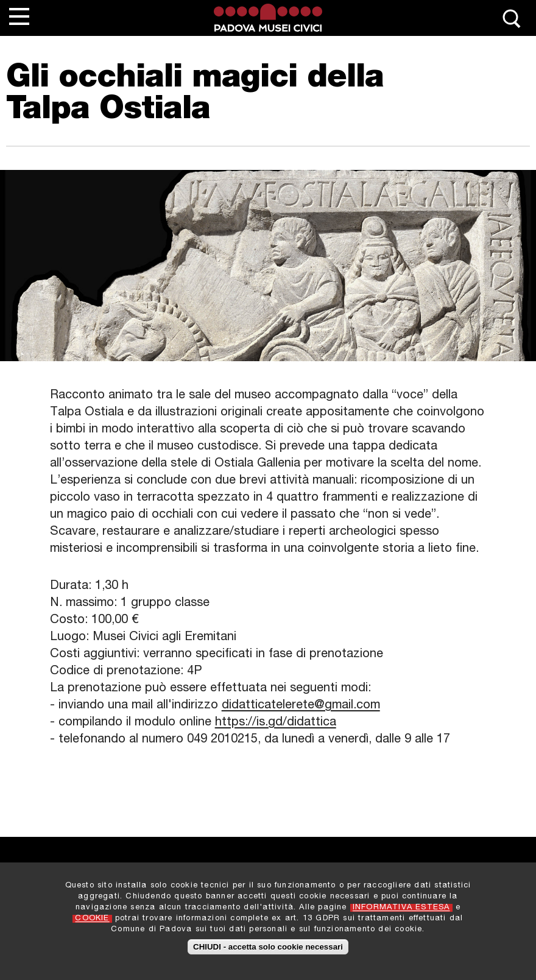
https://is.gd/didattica (276, 723)
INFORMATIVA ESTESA (401, 914)
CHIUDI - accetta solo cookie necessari (268, 952)
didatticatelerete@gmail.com (301, 706)
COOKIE (92, 925)
